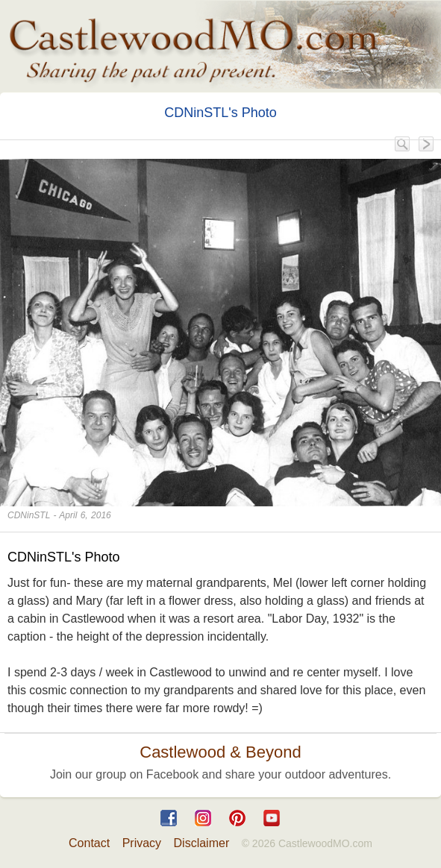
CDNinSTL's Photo (220, 113)
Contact (89, 843)
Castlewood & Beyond (220, 752)
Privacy (142, 843)
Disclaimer (202, 843)
